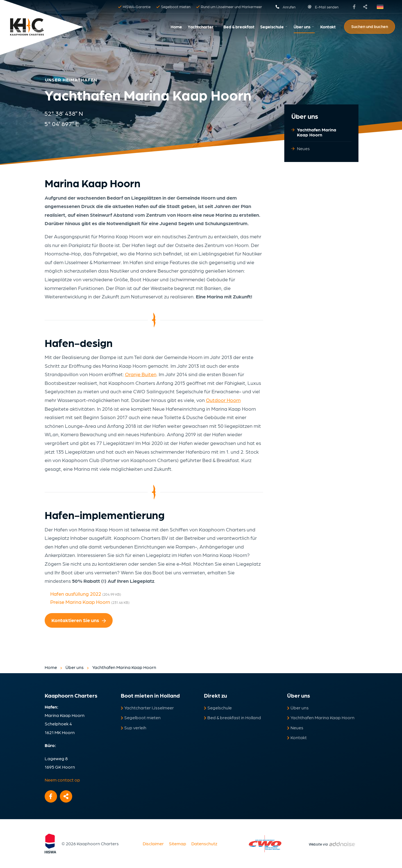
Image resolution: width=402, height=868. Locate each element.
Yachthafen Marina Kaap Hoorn (317, 132)
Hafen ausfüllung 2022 (86, 594)
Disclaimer (153, 843)
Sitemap (178, 843)
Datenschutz (204, 843)
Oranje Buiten (141, 374)
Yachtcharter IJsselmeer (147, 708)
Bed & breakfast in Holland (232, 717)
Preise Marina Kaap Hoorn (90, 602)
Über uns (302, 27)
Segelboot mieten (141, 717)
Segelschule (272, 27)
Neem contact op (62, 780)
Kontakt (328, 27)
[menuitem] (176, 27)
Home (176, 27)
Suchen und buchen (370, 26)
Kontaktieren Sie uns (79, 620)
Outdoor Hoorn (223, 400)
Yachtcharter (201, 27)
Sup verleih (134, 727)
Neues (303, 148)
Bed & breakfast (239, 27)
